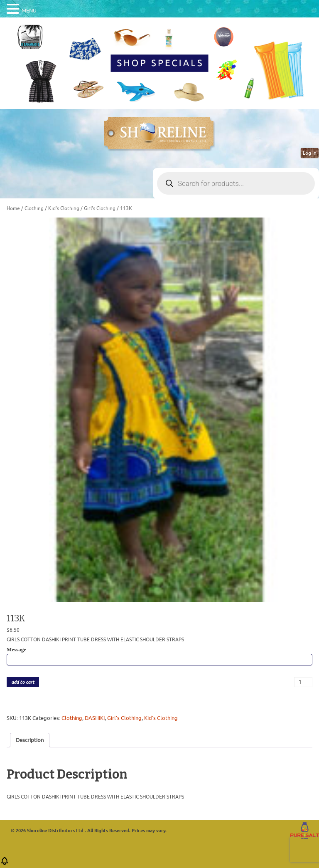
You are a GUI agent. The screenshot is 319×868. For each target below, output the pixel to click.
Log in (310, 153)
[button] (5, 864)
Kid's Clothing (64, 208)
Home (13, 208)
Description (30, 740)
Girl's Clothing (100, 208)
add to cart (23, 682)
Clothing (34, 208)
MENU (29, 11)
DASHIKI (95, 718)
